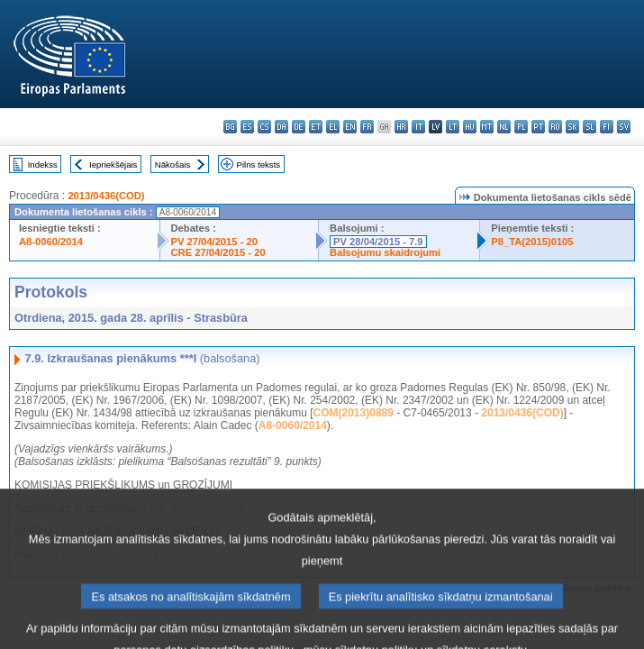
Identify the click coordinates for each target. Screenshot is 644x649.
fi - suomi (607, 127)
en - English (350, 127)
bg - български (230, 127)
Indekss (43, 165)
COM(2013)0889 (354, 413)
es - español (247, 127)
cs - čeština (264, 127)
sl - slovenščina (590, 127)
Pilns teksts (259, 165)
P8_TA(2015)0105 (532, 242)
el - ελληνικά (333, 127)
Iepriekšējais (113, 165)
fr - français (367, 127)
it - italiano (418, 127)
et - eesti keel (316, 127)
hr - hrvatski (401, 127)
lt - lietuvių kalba (453, 127)
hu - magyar (470, 127)
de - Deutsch (299, 127)
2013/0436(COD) (106, 196)
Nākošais (172, 165)
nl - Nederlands (504, 127)
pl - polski (521, 127)
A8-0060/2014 (51, 242)
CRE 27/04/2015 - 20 (218, 252)
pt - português (538, 127)
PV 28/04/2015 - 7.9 (378, 242)
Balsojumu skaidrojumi (385, 252)
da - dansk (281, 127)
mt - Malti (487, 127)
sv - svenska (624, 127)
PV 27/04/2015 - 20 (214, 242)
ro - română (555, 127)
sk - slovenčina (572, 127)
